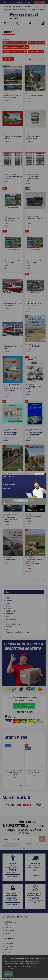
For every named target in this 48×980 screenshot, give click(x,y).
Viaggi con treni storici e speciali (17, 632)
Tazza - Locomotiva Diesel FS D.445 (33, 137)
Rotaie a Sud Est (10, 475)
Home (8, 592)
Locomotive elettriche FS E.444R (13, 347)
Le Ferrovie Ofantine (33, 346)
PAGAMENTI (17, 6)
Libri (7, 616)
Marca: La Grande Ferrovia (15, 51)
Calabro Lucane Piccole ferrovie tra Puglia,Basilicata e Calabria (34, 563)
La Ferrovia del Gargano (34, 95)
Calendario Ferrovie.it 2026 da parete (11, 219)
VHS (7, 598)
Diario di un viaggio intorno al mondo (10, 434)
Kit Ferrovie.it (11, 619)
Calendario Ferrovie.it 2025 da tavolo (11, 262)
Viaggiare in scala (34, 772)
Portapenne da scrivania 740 (34, 219)
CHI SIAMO (28, 6)
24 (42, 59)
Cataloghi (9, 627)
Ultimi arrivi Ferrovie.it (14, 624)
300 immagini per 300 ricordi (33, 388)
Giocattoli (9, 601)
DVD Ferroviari (11, 611)
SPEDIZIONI (7, 6)
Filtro (8, 59)
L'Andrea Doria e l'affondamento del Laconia (11, 520)
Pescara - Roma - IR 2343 (35, 475)
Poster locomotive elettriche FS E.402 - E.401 (33, 178)
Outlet (8, 603)
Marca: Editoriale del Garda (15, 43)
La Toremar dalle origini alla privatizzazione (34, 434)
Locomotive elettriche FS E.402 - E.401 (13, 304)
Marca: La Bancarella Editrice (16, 47)
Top (7, 629)
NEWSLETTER (40, 6)
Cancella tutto (36, 51)
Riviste (8, 608)
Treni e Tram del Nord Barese (33, 517)
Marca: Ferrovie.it (36, 43)
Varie (8, 621)
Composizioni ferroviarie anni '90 (12, 137)
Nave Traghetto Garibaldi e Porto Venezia (13, 389)
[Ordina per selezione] (33, 59)
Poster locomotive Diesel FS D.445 (13, 177)
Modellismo (10, 614)
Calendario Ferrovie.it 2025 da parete (33, 262)
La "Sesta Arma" (10, 560)
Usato (8, 606)
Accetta (8, 974)
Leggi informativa (13, 845)
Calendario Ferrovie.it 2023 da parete (33, 304)
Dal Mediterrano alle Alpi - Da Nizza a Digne (13, 96)
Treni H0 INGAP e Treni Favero (14, 773)
